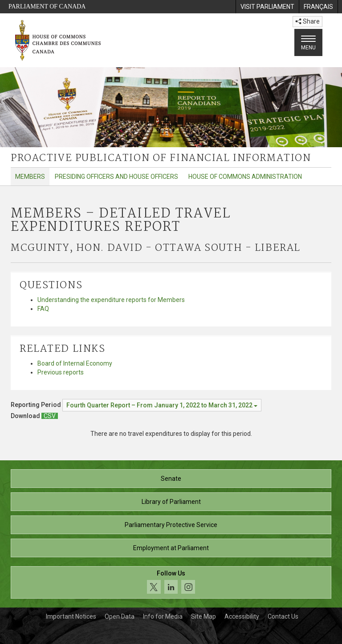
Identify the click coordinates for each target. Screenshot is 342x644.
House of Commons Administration (245, 177)
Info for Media (163, 616)
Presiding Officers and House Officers (116, 177)
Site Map (204, 616)
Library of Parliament (171, 502)
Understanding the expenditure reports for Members (111, 300)
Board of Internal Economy (75, 363)
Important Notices (71, 616)
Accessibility (242, 616)
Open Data (120, 616)
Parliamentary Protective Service (171, 525)
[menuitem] (267, 7)
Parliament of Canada (47, 6)
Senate (171, 479)
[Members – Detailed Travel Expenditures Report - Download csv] (50, 416)
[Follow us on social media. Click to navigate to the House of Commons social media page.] (171, 582)
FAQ (43, 309)
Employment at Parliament (171, 548)
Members (30, 177)
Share (307, 21)
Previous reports (61, 372)
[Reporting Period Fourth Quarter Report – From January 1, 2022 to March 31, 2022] (162, 405)
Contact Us (283, 616)
